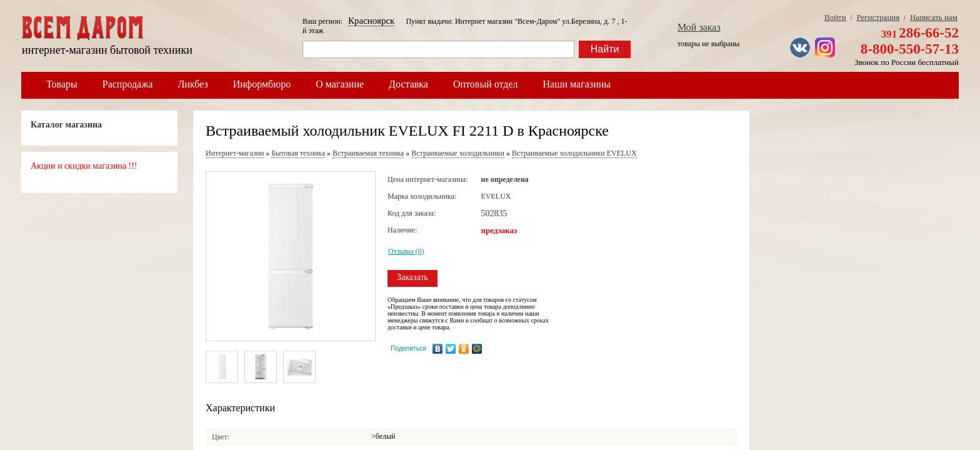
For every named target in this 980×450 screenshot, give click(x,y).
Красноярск (371, 21)
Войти (835, 17)
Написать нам (934, 17)
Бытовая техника (298, 153)
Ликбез (192, 84)
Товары (62, 84)
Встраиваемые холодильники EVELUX (574, 153)
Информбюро (262, 84)
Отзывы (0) (406, 251)
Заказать (412, 277)
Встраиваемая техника (368, 153)
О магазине (340, 84)
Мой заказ (699, 27)
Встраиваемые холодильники (458, 153)
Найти (605, 49)
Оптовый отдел (486, 84)
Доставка (408, 84)
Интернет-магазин (235, 153)
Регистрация (878, 17)
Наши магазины (577, 84)
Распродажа (128, 84)
